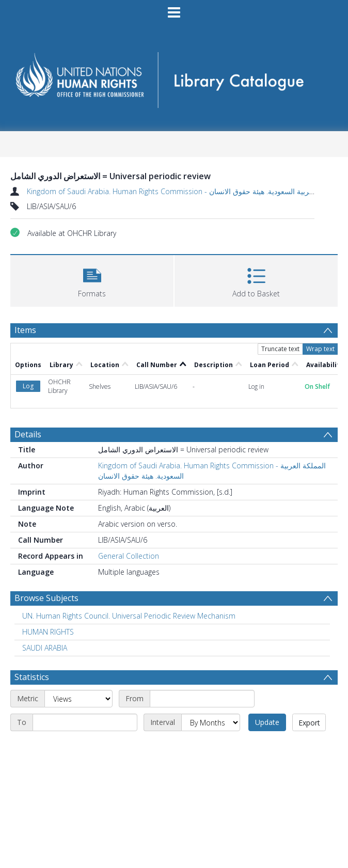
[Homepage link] (174, 77)
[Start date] (202, 699)
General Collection (129, 556)
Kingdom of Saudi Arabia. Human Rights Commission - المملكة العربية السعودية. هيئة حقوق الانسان (185, 191)
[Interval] (211, 722)
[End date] (85, 722)
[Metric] (78, 699)
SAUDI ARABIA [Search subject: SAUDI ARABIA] (45, 648)
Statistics (32, 677)
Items (25, 330)
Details (28, 434)
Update (267, 722)
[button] (92, 280)
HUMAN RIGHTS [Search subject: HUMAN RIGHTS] (48, 632)
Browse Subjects (46, 598)
